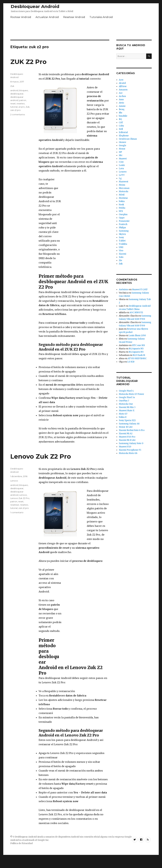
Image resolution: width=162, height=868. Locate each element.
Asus (121, 100)
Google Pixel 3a (127, 397)
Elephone (124, 136)
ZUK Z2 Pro (28, 62)
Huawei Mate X (127, 411)
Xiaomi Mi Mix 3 (127, 407)
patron (23, 100)
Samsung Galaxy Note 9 (131, 443)
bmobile (123, 116)
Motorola (124, 191)
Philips (122, 228)
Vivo (121, 251)
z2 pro (22, 107)
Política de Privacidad (22, 843)
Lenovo (14, 481)
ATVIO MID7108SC (137, 358)
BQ (120, 119)
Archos (122, 96)
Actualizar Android (47, 17)
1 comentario (17, 512)
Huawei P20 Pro (127, 437)
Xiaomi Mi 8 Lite (127, 440)
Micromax (124, 188)
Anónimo (124, 290)
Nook (121, 205)
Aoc (121, 93)
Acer (121, 80)
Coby (121, 126)
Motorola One (126, 404)
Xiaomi (123, 254)
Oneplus (123, 214)
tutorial (14, 107)
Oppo (122, 218)
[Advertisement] (86, 224)
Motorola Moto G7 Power (132, 394)
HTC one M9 (138, 345)
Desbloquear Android (35, 6)
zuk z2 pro (15, 110)
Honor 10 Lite (126, 427)
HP (120, 152)
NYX (121, 211)
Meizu (122, 185)
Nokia (122, 201)
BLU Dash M (139, 355)
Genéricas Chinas (128, 139)
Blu (120, 113)
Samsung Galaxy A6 (129, 424)
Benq (121, 109)
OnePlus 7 (124, 401)
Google (123, 146)
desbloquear (17, 94)
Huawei (123, 159)
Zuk (12, 86)
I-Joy (121, 162)
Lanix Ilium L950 (137, 335)
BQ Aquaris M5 (136, 349)
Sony (121, 237)
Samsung (124, 231)
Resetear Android (74, 17)
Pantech (123, 224)
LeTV (122, 175)
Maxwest (124, 182)
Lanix (122, 165)
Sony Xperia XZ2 (127, 420)
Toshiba (123, 244)
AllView (123, 86)
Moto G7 (123, 414)
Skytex (122, 234)
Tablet (122, 241)
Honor (122, 149)
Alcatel (122, 83)
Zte (120, 260)
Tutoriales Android (101, 17)
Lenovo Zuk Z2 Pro (41, 456)
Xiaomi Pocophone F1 (130, 450)
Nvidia (122, 208)
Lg (120, 178)
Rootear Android (21, 17)
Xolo (121, 257)
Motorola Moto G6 (128, 453)
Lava (121, 168)
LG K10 (131, 362)
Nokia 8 (123, 417)
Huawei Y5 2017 (140, 290)
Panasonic (124, 221)
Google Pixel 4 (126, 391)
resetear (15, 505)
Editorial (123, 132)
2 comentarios (18, 114)
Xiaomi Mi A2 (126, 434)
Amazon (123, 90)
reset (13, 104)
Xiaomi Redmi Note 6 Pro (132, 430)
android (14, 90)
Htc (121, 155)
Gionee (123, 142)
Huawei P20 (125, 447)
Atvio (121, 103)
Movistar (123, 198)
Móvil (122, 195)
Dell (121, 129)
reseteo (21, 104)
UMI (121, 247)
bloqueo (24, 90)
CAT (121, 123)
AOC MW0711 (136, 313)
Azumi (122, 106)
